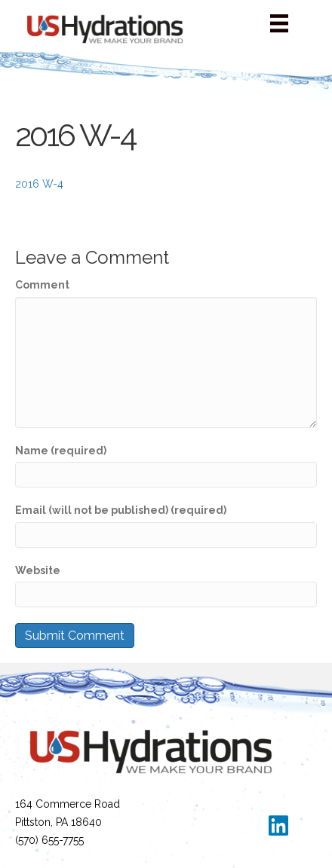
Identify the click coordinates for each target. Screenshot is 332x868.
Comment (42, 285)
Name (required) (61, 451)
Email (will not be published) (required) (121, 510)
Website (38, 570)
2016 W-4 (39, 184)
